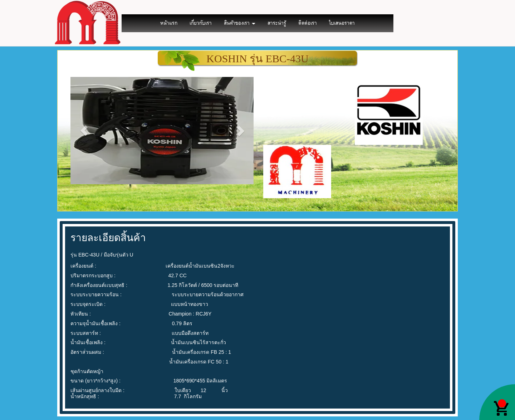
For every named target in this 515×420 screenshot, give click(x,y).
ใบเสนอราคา (342, 23)
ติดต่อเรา (308, 23)
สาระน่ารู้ (277, 23)
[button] (84, 131)
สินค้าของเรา (240, 23)
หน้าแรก (169, 23)
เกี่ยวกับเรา (201, 23)
